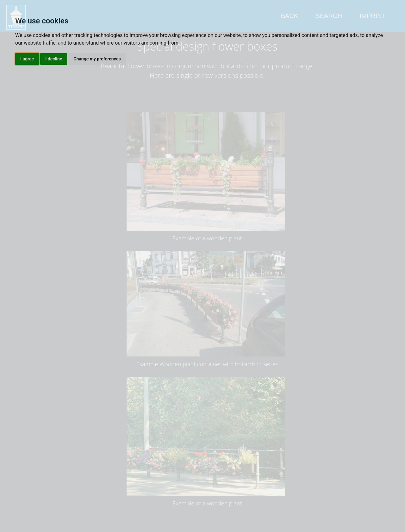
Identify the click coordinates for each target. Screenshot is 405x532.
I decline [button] (54, 59)
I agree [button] (27, 59)
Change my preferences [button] (97, 59)
